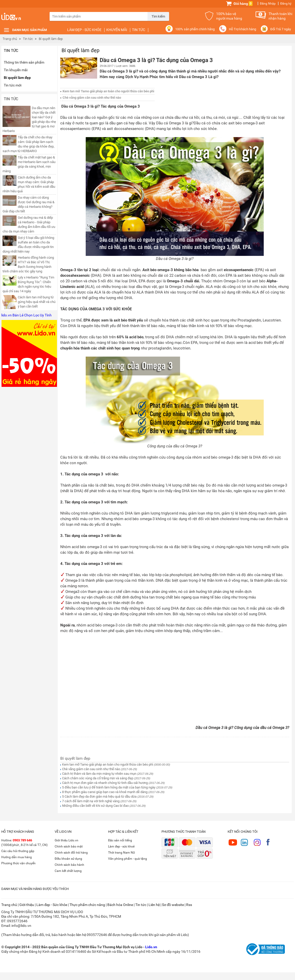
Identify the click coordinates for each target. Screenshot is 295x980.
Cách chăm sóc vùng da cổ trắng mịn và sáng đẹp (98, 778)
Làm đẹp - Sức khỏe (84, 30)
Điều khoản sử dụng (68, 859)
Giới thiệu (27, 905)
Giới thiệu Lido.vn (67, 840)
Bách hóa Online (120, 905)
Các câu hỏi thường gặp (18, 851)
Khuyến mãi (117, 30)
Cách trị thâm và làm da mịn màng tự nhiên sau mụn (99, 774)
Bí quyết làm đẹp (17, 78)
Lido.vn (20, 19)
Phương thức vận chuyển (18, 863)
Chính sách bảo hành (69, 865)
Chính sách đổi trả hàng (71, 853)
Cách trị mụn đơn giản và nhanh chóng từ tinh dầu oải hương (105, 783)
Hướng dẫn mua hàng (17, 857)
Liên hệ (154, 905)
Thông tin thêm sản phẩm (24, 62)
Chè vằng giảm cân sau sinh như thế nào (92, 98)
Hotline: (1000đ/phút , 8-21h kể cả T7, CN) (24, 843)
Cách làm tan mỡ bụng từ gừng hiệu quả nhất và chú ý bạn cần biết (37, 302)
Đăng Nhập (268, 4)
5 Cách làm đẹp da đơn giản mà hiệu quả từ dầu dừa (99, 796)
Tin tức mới (13, 85)
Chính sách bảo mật (69, 846)
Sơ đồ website (173, 905)
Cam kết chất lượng (68, 871)
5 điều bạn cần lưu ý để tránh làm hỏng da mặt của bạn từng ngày (109, 787)
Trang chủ (10, 39)
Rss (189, 905)
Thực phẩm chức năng (87, 905)
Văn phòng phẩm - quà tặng (128, 859)
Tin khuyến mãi (16, 70)
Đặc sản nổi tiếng (120, 840)
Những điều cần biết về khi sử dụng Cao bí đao (95, 806)
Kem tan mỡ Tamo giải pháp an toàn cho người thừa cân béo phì (108, 91)
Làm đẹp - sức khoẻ (121, 846)
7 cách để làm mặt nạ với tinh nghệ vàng (91, 801)
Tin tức (139, 30)
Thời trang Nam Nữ (121, 853)
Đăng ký (286, 4)
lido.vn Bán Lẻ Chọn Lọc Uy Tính (26, 315)
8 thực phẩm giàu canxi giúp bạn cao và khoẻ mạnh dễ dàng (105, 792)
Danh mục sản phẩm (29, 30)
